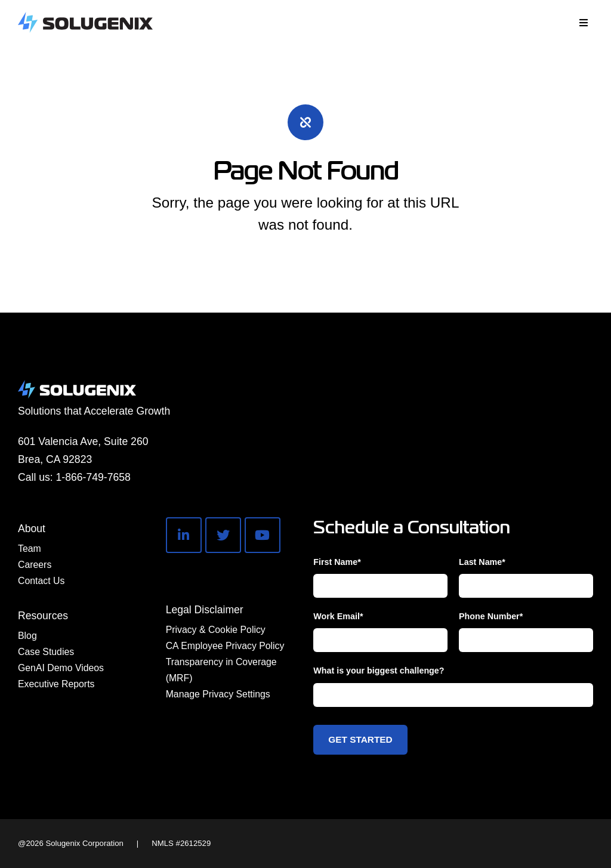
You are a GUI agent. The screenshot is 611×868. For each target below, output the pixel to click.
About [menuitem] (32, 529)
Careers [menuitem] (35, 565)
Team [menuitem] (30, 549)
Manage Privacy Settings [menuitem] (218, 694)
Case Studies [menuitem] (46, 652)
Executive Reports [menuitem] (56, 684)
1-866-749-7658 (93, 477)
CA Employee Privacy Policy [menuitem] (225, 646)
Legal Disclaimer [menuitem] (205, 610)
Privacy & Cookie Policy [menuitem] (216, 630)
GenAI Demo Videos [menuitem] (61, 668)
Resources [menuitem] (43, 616)
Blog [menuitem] (27, 636)
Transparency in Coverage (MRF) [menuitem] (221, 670)
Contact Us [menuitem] (41, 581)
